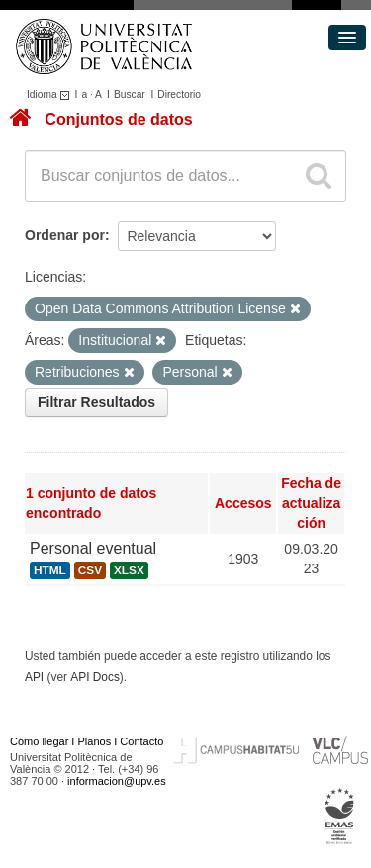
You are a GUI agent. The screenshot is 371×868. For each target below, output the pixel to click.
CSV (90, 570)
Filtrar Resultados (96, 402)
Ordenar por (65, 235)
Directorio (179, 94)
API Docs (95, 677)
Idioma (51, 94)
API (34, 677)
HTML (50, 570)
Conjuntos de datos (118, 119)
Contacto (141, 741)
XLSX (129, 570)
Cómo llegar (39, 741)
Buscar (130, 94)
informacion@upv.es (117, 781)
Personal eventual (93, 548)
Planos (95, 741)
